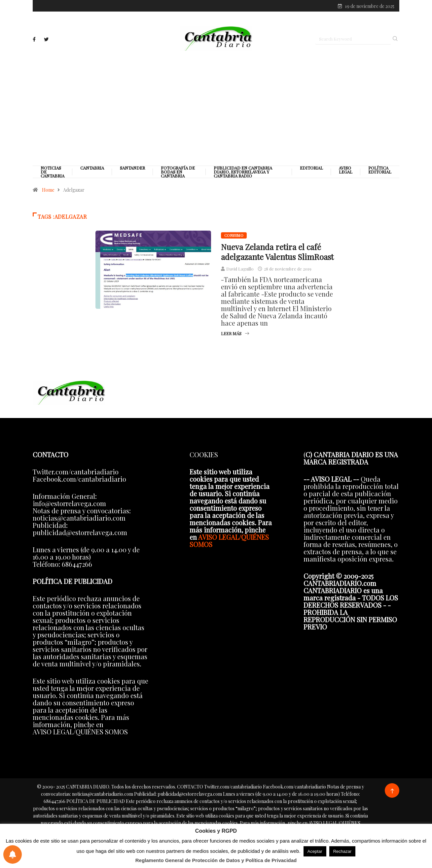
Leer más (235, 333)
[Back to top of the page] (392, 791)
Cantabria (92, 168)
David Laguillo (240, 269)
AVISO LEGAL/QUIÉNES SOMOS (229, 541)
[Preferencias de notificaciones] (13, 854)
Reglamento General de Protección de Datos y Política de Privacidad (216, 860)
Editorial (311, 168)
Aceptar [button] (315, 851)
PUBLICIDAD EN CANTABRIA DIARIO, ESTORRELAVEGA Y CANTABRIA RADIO (243, 172)
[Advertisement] (216, 108)
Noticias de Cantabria (53, 172)
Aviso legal (346, 170)
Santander (132, 168)
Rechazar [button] (342, 851)
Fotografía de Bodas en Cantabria (178, 172)
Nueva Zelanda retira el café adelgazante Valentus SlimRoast (277, 252)
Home (48, 190)
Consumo (234, 235)
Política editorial (380, 170)
